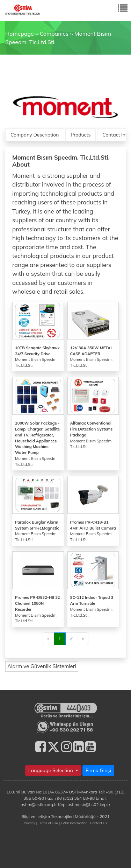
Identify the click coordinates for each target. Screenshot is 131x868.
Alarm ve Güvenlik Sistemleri (42, 666)
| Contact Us (98, 823)
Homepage (20, 34)
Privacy (30, 823)
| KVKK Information (73, 823)
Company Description (35, 135)
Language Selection (51, 770)
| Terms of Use (47, 823)
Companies (54, 34)
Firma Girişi (98, 770)
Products (81, 135)
